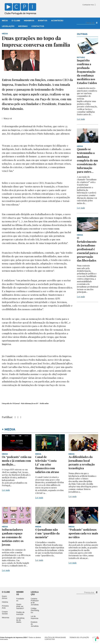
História (5, 602)
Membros (29, 21)
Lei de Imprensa (34, 617)
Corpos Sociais (5, 613)
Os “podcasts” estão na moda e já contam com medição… (17, 461)
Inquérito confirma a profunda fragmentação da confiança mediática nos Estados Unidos (87, 72)
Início (5, 21)
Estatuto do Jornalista (35, 624)
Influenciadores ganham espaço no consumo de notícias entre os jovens (13, 537)
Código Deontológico (35, 610)
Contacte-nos (89, 5)
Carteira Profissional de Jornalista (35, 602)
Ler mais (81, 119)
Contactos (38, 26)
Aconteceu (57, 21)
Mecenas (23, 26)
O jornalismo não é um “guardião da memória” (47, 533)
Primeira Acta (5, 607)
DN (37, 403)
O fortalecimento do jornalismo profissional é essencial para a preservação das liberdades (87, 249)
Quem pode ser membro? (20, 606)
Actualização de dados (20, 620)
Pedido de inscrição (20, 613)
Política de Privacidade (55, 637)
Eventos (43, 21)
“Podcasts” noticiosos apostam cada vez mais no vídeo (83, 533)
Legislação (8, 26)
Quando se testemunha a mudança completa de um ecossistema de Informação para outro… (87, 160)
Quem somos (5, 597)
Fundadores (20, 600)
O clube (6, 592)
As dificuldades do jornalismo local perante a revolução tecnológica (82, 462)
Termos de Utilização (79, 637)
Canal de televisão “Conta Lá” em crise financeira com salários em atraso (47, 464)
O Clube (16, 21)
